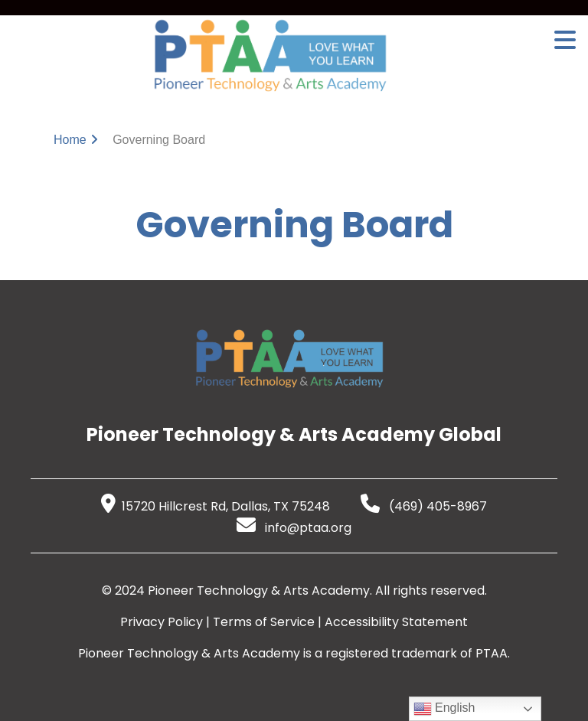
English (444, 709)
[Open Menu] (565, 40)
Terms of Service (264, 622)
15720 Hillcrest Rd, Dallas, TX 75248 (216, 506)
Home (70, 140)
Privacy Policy (162, 622)
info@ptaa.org (294, 528)
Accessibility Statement (396, 622)
